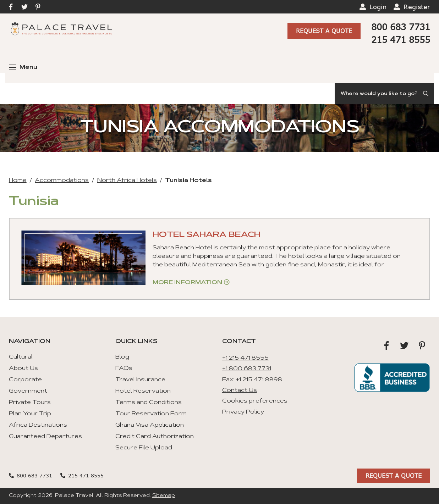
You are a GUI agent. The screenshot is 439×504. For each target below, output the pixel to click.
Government (28, 391)
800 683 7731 (401, 27)
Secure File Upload (144, 448)
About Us (23, 369)
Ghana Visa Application (150, 425)
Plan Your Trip (30, 414)
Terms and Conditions (149, 403)
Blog (122, 357)
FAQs (124, 369)
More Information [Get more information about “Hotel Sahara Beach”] (187, 283)
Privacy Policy (243, 412)
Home (18, 181)
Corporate (25, 380)
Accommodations (62, 181)
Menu (23, 67)
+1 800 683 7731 (247, 369)
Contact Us (240, 391)
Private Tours (30, 403)
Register (417, 7)
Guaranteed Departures (45, 437)
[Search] (384, 94)
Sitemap (164, 496)
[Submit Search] (426, 94)
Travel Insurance (140, 380)
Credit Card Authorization (155, 437)
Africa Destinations (38, 425)
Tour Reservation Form (151, 414)
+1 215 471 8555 (245, 358)
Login (378, 7)
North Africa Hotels (127, 181)
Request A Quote (324, 31)
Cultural (21, 357)
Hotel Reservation (143, 391)
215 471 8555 (401, 40)
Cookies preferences (255, 401)
